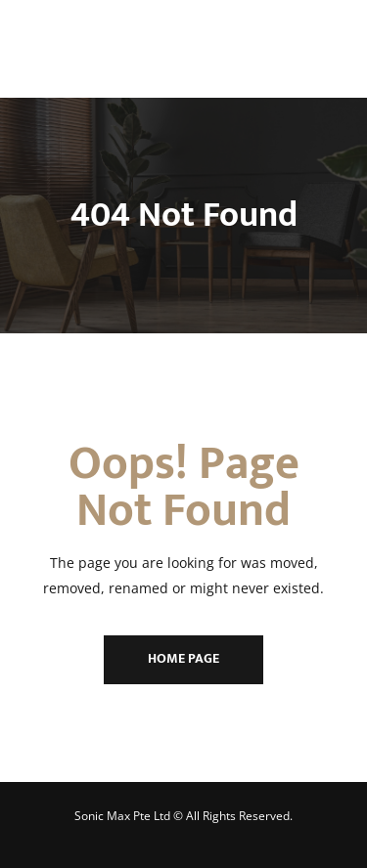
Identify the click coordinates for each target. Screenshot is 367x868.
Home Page (183, 658)
